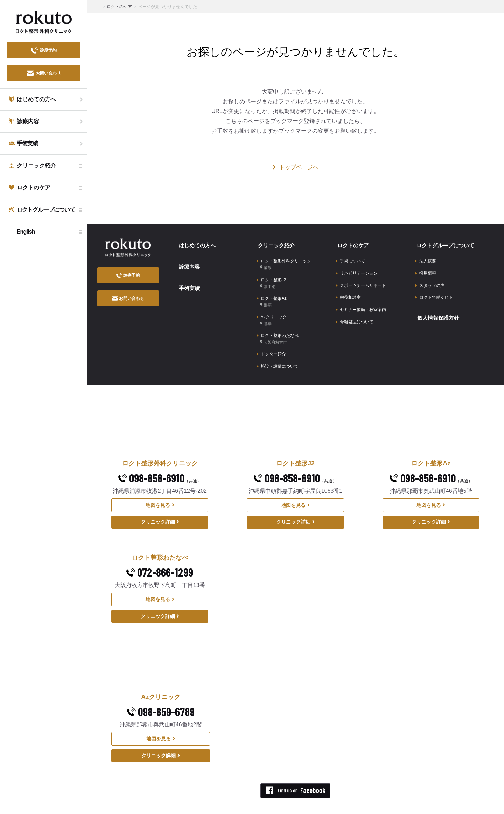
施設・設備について (278, 353)
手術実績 (188, 282)
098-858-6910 (160, 464)
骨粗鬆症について (355, 312)
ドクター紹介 (271, 342)
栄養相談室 (348, 291)
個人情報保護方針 (437, 309)
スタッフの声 (430, 280)
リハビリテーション (357, 269)
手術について (350, 258)
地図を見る (160, 491)
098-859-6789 (161, 697)
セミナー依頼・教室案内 (361, 302)
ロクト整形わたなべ (278, 328)
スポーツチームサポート (361, 280)
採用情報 (426, 269)
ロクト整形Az (272, 295)
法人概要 (426, 258)
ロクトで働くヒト (434, 291)
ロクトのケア (352, 244)
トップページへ (295, 167)
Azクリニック (272, 312)
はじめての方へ (196, 244)
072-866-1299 (160, 558)
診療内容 (188, 263)
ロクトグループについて (445, 244)
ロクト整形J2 (271, 278)
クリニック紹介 (275, 244)
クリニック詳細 (160, 508)
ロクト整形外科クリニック (284, 261)
